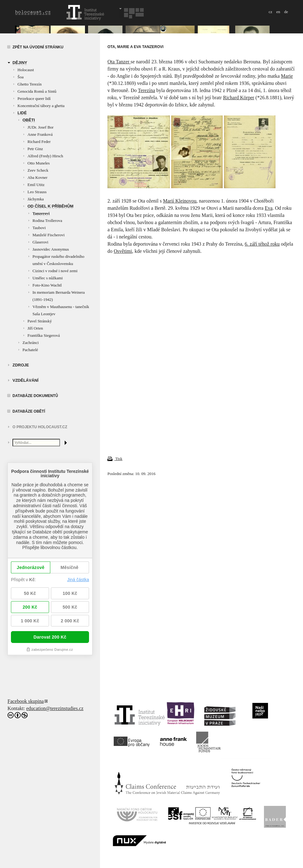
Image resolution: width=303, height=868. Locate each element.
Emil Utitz (36, 185)
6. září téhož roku (262, 244)
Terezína (146, 90)
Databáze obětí (29, 411)
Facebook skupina (26, 701)
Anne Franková (40, 134)
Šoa (21, 77)
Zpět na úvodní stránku (38, 47)
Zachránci (31, 343)
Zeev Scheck (38, 170)
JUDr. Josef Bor (40, 127)
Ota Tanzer (119, 62)
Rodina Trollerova (47, 221)
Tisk (115, 459)
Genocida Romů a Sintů (37, 91)
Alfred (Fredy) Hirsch (45, 156)
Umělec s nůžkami (48, 278)
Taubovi (39, 228)
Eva (268, 208)
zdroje (21, 365)
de (286, 12)
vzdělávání (25, 380)
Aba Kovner (37, 177)
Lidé (22, 113)
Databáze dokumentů (35, 396)
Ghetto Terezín (30, 84)
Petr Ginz (35, 149)
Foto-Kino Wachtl (47, 285)
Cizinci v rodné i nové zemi (55, 271)
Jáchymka (36, 199)
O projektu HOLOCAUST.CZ (40, 427)
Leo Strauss (37, 192)
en (278, 12)
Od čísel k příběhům (50, 206)
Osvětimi (123, 251)
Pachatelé (30, 350)
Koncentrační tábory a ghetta (41, 106)
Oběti (29, 120)
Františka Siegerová (44, 335)
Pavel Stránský (40, 321)
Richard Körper (239, 98)
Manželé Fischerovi (49, 235)
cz (271, 12)
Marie (287, 76)
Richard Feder (39, 142)
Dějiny (20, 63)
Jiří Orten (35, 328)
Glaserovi (40, 242)
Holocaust (26, 70)
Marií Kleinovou (180, 201)
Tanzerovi (41, 213)
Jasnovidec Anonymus (51, 249)
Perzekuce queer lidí (34, 98)
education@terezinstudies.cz (55, 708)
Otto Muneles (39, 163)
